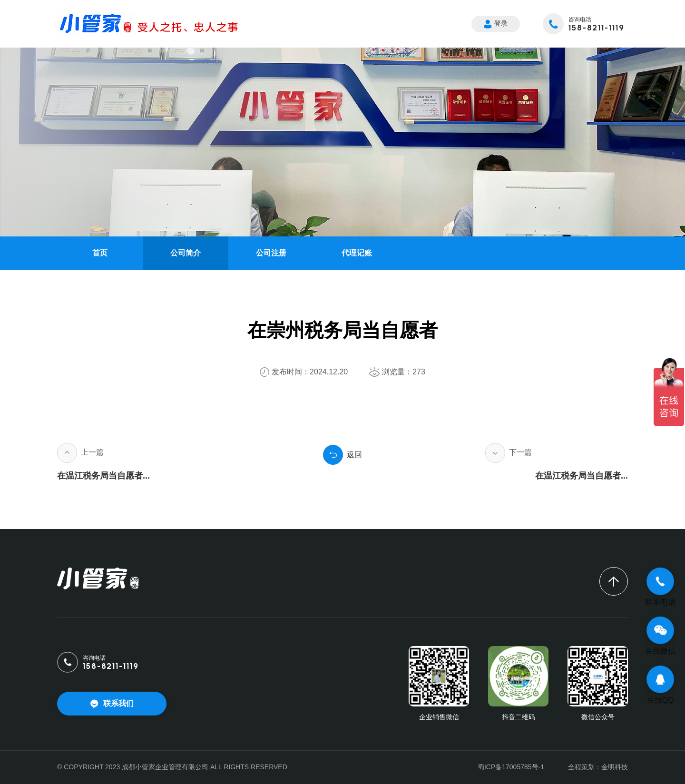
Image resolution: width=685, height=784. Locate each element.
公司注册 (271, 253)
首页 (100, 253)
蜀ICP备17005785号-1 (511, 767)
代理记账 (357, 253)
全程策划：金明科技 (598, 767)
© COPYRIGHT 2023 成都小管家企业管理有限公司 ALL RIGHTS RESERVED (172, 767)
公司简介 (186, 253)
